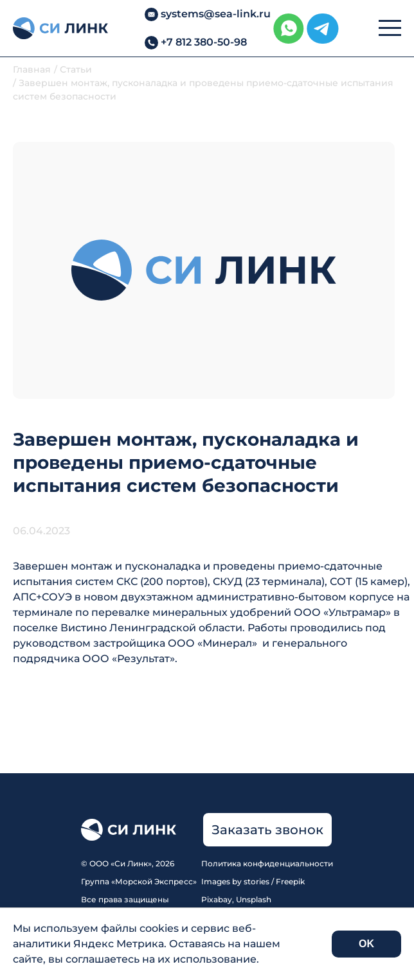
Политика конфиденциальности (267, 863)
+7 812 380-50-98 (204, 42)
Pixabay (217, 899)
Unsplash (254, 899)
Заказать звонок (267, 830)
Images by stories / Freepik (253, 881)
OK (366, 944)
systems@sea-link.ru (216, 14)
